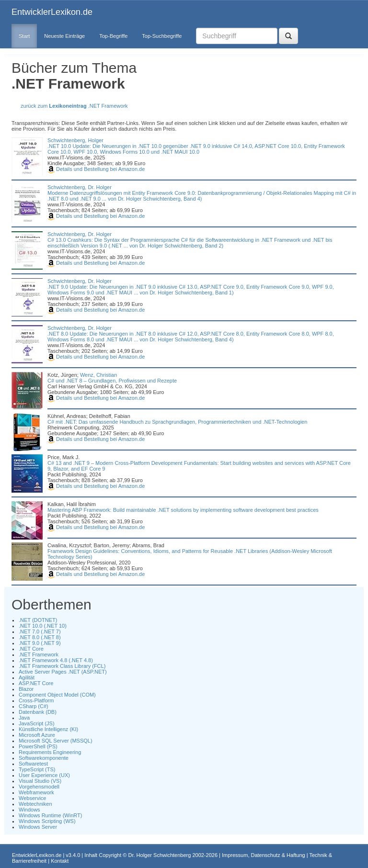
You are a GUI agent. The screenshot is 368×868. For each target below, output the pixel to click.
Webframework (36, 792)
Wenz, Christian (98, 375)
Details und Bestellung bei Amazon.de (96, 169)
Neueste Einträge (64, 36)
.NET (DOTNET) (38, 620)
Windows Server (38, 827)
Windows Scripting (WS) (47, 821)
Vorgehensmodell (39, 787)
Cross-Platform (36, 700)
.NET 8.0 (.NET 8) (40, 637)
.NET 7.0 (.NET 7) (40, 631)
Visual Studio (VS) (40, 781)
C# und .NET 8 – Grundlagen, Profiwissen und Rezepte (112, 381)
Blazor (26, 689)
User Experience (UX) (44, 775)
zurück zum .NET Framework (74, 106)
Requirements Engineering (50, 752)
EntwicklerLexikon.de (52, 12)
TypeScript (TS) (37, 769)
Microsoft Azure (37, 735)
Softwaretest (33, 764)
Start (24, 36)
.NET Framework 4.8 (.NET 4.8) (56, 660)
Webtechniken (35, 804)
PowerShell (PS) (38, 746)
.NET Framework (39, 654)
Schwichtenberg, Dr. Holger (80, 187)
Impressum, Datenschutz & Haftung (264, 855)
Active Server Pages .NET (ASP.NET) (63, 672)
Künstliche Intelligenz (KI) (48, 729)
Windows (29, 810)
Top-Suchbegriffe (162, 36)
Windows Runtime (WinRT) (50, 815)
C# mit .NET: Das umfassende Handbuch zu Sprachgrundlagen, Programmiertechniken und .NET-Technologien (177, 422)
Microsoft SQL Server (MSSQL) (56, 741)
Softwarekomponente (44, 758)
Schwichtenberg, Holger (75, 140)
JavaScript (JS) (37, 723)
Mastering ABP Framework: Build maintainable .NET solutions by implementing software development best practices (183, 510)
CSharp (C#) (34, 706)
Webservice (32, 798)
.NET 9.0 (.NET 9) (40, 643)
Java (24, 718)
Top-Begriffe (113, 36)
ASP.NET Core (36, 683)
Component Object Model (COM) (57, 695)
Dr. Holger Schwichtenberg (160, 855)
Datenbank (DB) (38, 712)
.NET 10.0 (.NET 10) (43, 626)
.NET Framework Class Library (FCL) (62, 666)
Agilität (27, 677)
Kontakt (60, 861)
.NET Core (31, 649)
